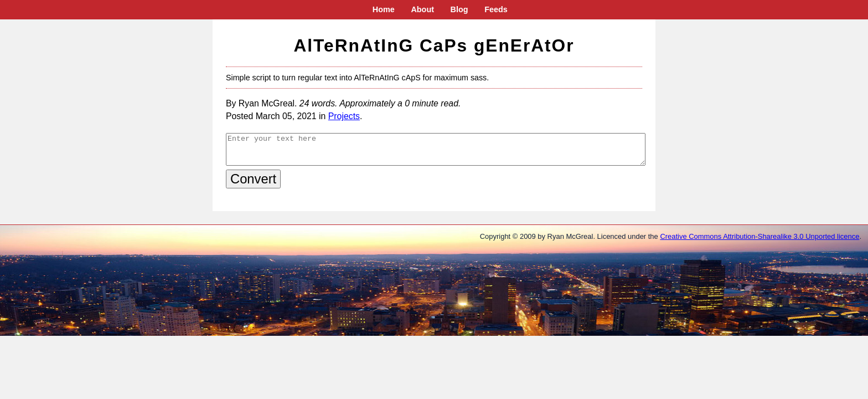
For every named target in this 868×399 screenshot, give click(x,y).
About (422, 9)
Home (384, 9)
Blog (459, 9)
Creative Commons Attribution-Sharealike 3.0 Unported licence (759, 236)
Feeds (496, 9)
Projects (344, 116)
